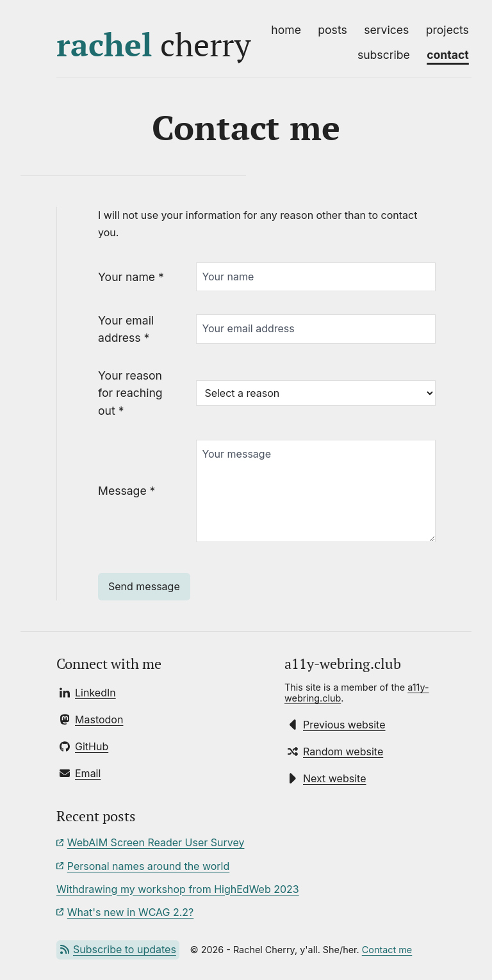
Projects (447, 30)
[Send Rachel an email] (80, 773)
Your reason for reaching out (130, 393)
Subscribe (384, 55)
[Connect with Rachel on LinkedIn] (88, 693)
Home (286, 30)
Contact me (387, 950)
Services (386, 30)
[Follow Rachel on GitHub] (84, 746)
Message (127, 491)
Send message (144, 586)
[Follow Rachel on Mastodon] (91, 719)
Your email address (126, 329)
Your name (131, 277)
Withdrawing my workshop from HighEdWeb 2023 (178, 889)
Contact (448, 55)
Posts (332, 30)
